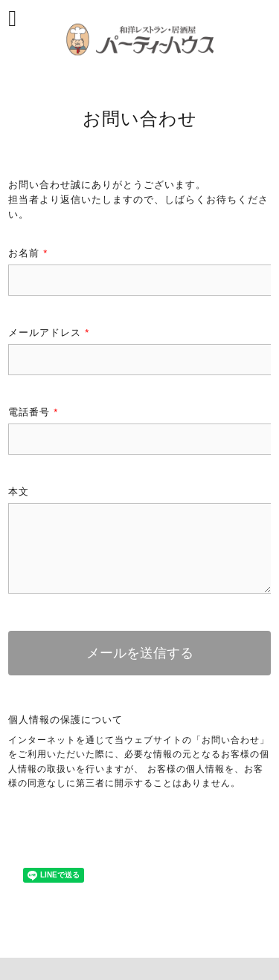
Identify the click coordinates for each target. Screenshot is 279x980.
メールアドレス (49, 332)
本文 (19, 491)
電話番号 (33, 412)
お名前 (28, 253)
